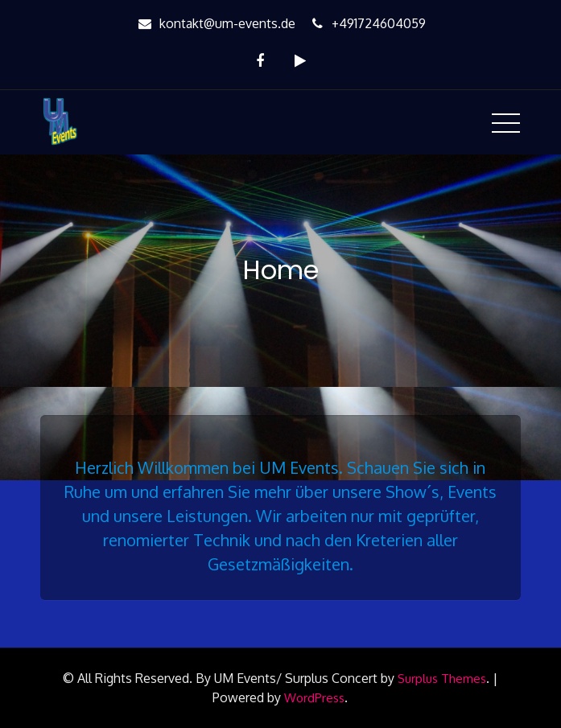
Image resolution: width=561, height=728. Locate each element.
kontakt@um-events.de (215, 23)
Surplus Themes (442, 679)
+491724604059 (367, 23)
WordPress (314, 698)
